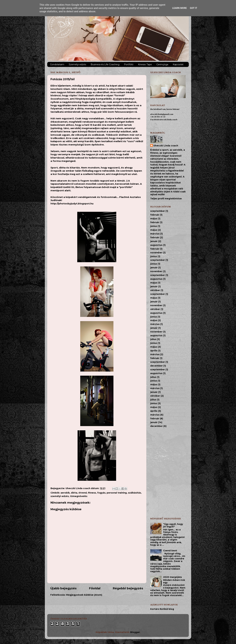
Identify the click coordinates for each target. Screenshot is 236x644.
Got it (194, 8)
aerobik (65, 493)
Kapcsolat (178, 64)
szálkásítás (134, 493)
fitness (92, 493)
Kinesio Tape (145, 64)
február (155, 215)
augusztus (156, 245)
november (156, 253)
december (156, 366)
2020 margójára (172, 577)
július (153, 339)
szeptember (158, 211)
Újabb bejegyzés (63, 588)
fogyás (101, 493)
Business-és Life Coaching (105, 64)
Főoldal (95, 588)
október (155, 290)
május (154, 219)
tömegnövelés (79, 496)
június (154, 226)
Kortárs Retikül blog (162, 609)
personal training (117, 493)
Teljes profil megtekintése (166, 199)
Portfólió (129, 64)
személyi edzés (60, 496)
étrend (83, 493)
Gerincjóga (162, 64)
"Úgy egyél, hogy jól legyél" (173, 525)
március (155, 234)
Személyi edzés (77, 64)
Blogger (135, 632)
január (154, 241)
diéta (74, 493)
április (154, 351)
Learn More (180, 8)
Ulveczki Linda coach (166, 146)
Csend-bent (170, 551)
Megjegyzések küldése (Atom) (84, 595)
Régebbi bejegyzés (128, 588)
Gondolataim (57, 64)
